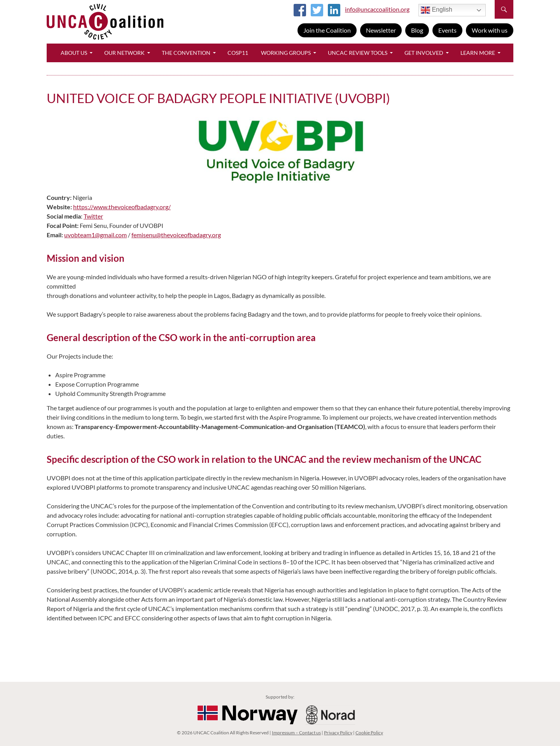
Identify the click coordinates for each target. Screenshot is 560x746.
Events (447, 30)
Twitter (93, 216)
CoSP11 (238, 53)
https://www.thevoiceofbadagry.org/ (122, 207)
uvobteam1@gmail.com (95, 235)
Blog (417, 30)
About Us (74, 53)
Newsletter (381, 30)
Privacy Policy (338, 733)
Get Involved (424, 53)
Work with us (490, 30)
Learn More (478, 53)
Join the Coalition (327, 30)
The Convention (186, 53)
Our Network (124, 53)
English (437, 10)
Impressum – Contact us (296, 733)
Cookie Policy (369, 733)
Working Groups (286, 53)
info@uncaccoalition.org (377, 9)
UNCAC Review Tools (358, 53)
